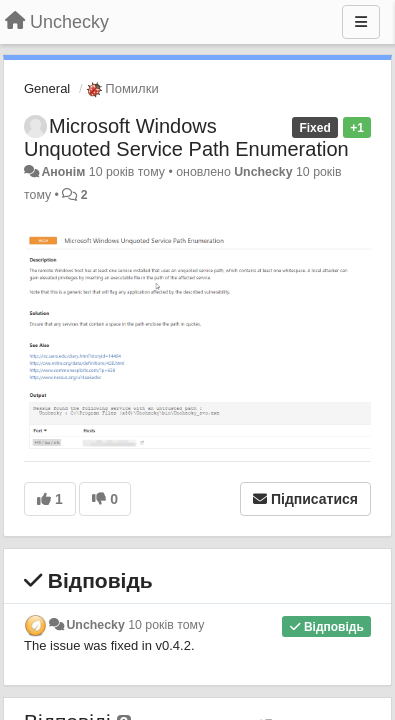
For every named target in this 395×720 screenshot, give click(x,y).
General (47, 88)
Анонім (63, 172)
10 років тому (166, 625)
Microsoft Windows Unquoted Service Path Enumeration (186, 137)
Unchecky (263, 172)
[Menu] (361, 22)
